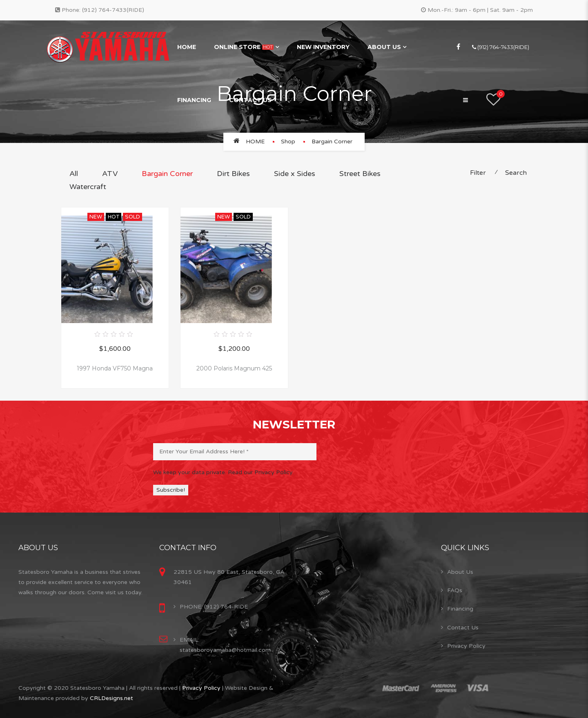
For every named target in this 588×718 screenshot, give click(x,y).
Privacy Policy (466, 646)
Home (187, 47)
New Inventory (323, 47)
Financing (194, 100)
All (74, 174)
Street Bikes (360, 174)
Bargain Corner (167, 174)
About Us (384, 47)
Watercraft (88, 187)
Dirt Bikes (233, 174)
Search (516, 173)
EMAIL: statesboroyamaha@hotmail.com (225, 645)
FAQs (455, 590)
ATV (110, 174)
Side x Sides (295, 174)
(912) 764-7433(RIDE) (113, 10)
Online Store (244, 47)
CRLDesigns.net (111, 698)
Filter (478, 173)
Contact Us (250, 100)
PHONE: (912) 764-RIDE (214, 607)
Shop (288, 142)
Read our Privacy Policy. (261, 472)
